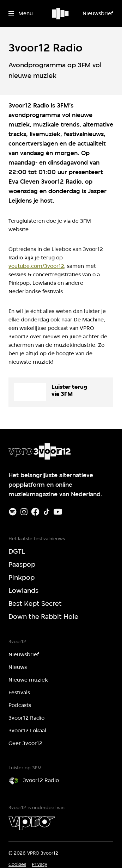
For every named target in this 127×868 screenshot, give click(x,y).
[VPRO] (32, 823)
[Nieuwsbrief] (98, 13)
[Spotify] (13, 512)
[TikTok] (47, 512)
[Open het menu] (21, 13)
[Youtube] (58, 512)
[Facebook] (35, 512)
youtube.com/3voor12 (36, 266)
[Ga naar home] (61, 13)
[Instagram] (24, 512)
